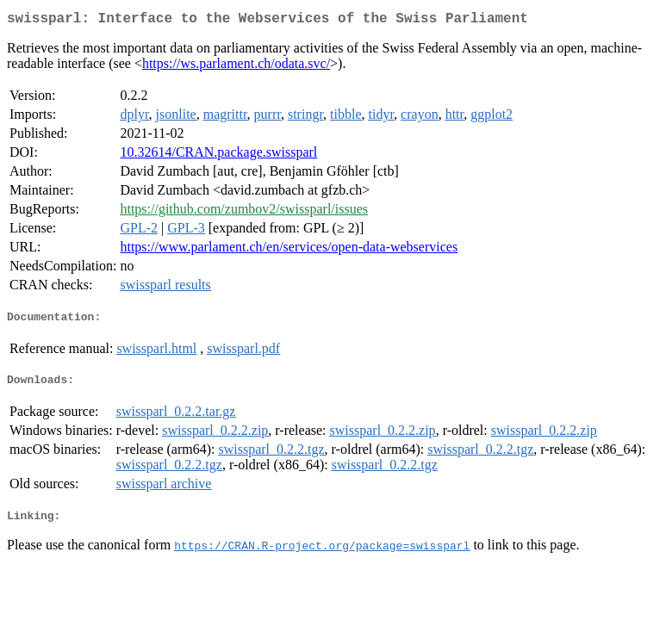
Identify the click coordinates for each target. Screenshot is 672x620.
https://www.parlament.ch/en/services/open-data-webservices (289, 250)
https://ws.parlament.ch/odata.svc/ (236, 67)
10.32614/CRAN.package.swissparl (218, 155)
